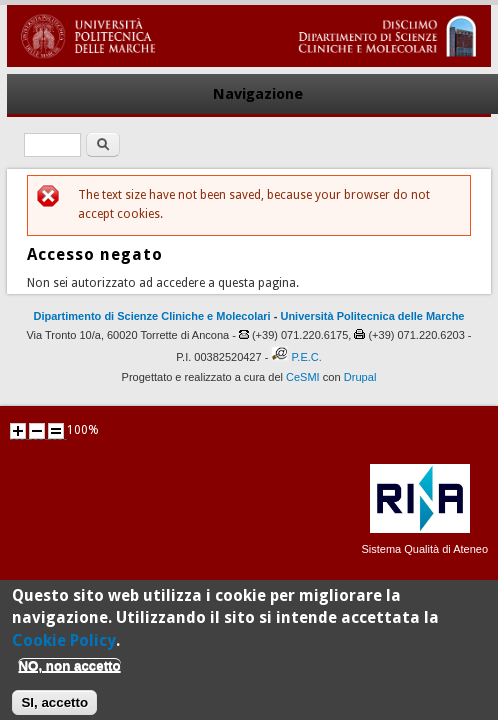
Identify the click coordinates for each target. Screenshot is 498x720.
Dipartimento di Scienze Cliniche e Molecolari (152, 316)
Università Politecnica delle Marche (372, 316)
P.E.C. (306, 357)
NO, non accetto (69, 673)
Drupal (360, 377)
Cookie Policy (64, 647)
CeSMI (303, 377)
